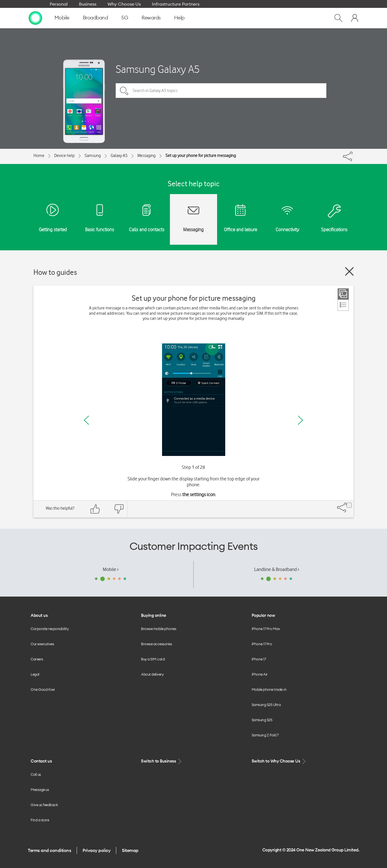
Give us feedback (44, 805)
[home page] (35, 18)
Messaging (146, 156)
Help (179, 18)
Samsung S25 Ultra (266, 705)
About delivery (152, 674)
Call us (36, 774)
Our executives (42, 644)
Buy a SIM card (153, 659)
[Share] (353, 155)
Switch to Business (162, 761)
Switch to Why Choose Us (279, 761)
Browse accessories (156, 644)
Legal (35, 674)
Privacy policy (96, 850)
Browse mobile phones (159, 629)
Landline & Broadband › (277, 569)
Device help (64, 156)
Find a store (40, 820)
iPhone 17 (259, 659)
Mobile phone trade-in (269, 689)
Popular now (263, 615)
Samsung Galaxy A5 (158, 69)
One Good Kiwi (43, 689)
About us (39, 615)
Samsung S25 (262, 720)
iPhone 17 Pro (262, 644)
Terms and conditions (49, 850)
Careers (37, 659)
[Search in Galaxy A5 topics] (221, 91)
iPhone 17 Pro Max (266, 629)
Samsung (93, 156)
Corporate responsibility (50, 629)
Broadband (95, 18)
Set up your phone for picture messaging (201, 156)
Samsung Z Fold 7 (265, 735)
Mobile (62, 18)
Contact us (41, 761)
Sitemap (130, 850)
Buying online (154, 615)
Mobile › (111, 569)
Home (39, 156)
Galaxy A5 (119, 156)
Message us (40, 790)
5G (125, 18)
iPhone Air (260, 674)
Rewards (151, 18)
